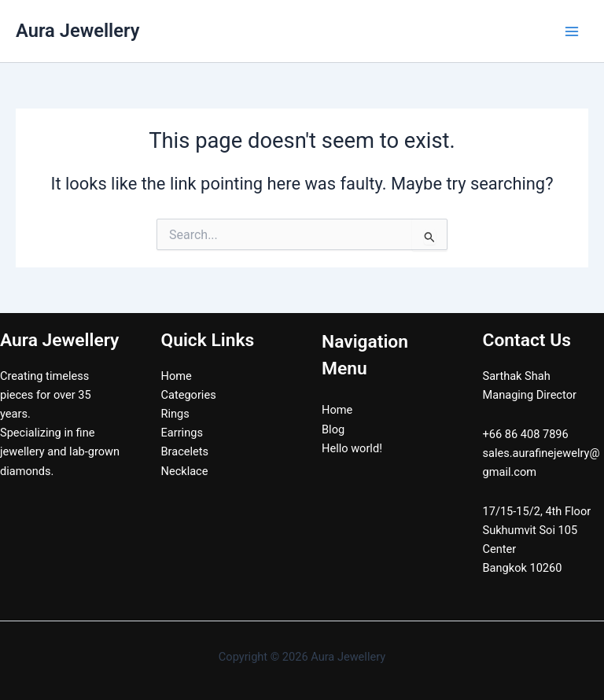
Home (177, 376)
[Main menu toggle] (572, 31)
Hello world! (352, 448)
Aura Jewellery (77, 31)
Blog (333, 429)
